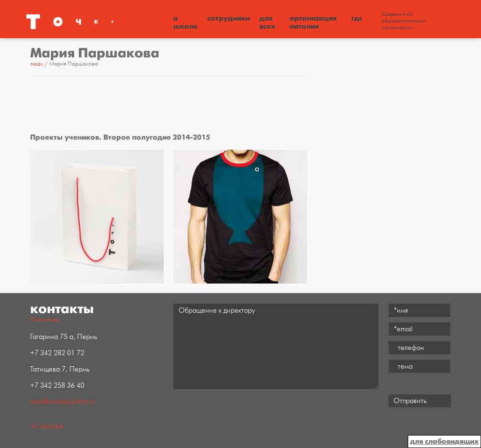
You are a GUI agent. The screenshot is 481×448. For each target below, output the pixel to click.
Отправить (410, 401)
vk (34, 426)
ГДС (357, 18)
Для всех (267, 22)
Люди (37, 64)
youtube (51, 426)
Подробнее (45, 320)
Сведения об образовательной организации (404, 21)
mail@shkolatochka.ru (63, 402)
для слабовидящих (444, 441)
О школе (185, 22)
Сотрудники (229, 18)
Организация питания (313, 22)
